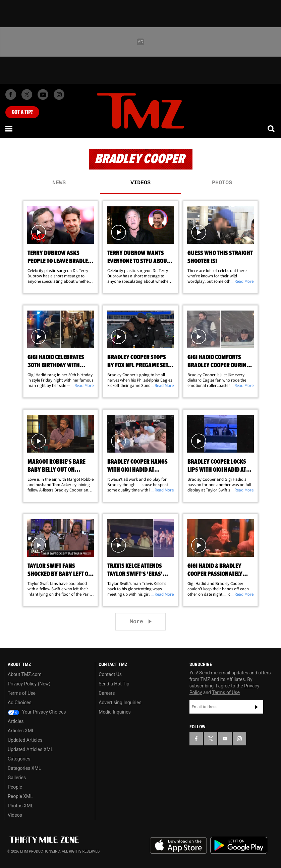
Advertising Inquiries (120, 703)
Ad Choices (20, 703)
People (15, 787)
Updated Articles (25, 740)
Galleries (17, 778)
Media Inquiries (115, 712)
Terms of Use (22, 693)
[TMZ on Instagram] (59, 94)
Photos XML (20, 806)
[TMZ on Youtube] (43, 94)
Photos (222, 183)
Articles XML (21, 731)
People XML (20, 796)
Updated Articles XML (30, 749)
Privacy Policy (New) (29, 684)
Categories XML (24, 768)
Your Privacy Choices (37, 712)
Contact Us (110, 674)
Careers (107, 693)
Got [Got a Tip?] (22, 112)
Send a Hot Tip (114, 684)
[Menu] (9, 129)
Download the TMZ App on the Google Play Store (239, 845)
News (59, 183)
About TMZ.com (25, 674)
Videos (140, 183)
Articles (16, 721)
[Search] (272, 129)
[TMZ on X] (27, 94)
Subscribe (257, 707)
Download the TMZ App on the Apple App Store (178, 846)
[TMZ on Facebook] (11, 94)
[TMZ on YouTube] (225, 739)
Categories (19, 759)
